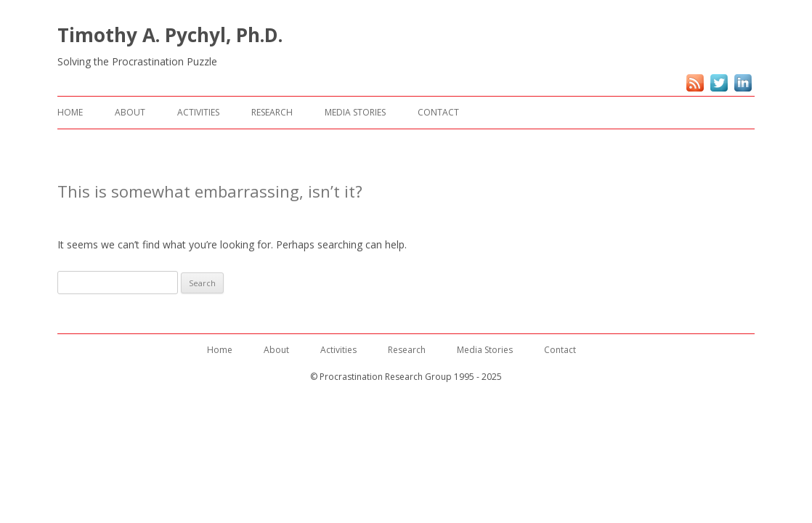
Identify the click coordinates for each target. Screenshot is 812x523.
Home (70, 112)
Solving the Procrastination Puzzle (137, 61)
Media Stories (355, 112)
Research (272, 112)
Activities (198, 112)
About (130, 112)
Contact (438, 112)
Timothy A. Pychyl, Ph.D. (170, 35)
